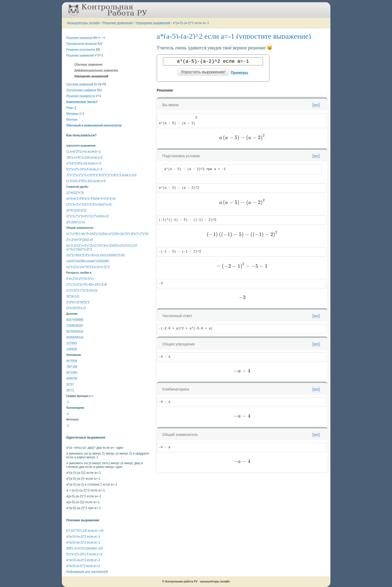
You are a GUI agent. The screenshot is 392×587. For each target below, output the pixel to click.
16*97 (70, 384)
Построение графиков (81, 90)
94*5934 (72, 361)
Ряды (70, 108)
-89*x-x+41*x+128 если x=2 (85, 157)
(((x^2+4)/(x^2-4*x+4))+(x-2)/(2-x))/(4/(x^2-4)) (96, 255)
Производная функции (82, 44)
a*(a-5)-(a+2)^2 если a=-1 (83, 542)
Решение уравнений (118, 23)
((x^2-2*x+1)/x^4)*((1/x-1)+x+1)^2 (88, 267)
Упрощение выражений (153, 23)
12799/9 (72, 343)
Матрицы (73, 113)
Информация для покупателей (87, 572)
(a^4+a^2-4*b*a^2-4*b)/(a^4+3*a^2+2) (91, 198)
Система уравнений (80, 84)
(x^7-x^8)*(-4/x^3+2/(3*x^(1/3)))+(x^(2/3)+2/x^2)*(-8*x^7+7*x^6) (107, 234)
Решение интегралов (81, 49)
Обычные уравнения (88, 64)
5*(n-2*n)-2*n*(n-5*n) (80, 278)
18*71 (70, 390)
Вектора (72, 119)
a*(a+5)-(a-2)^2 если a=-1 (83, 560)
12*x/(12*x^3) (75, 192)
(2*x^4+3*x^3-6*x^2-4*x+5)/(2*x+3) (89, 204)
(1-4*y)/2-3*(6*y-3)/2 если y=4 (86, 181)
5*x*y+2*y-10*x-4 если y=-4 (84, 169)
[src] (316, 105)
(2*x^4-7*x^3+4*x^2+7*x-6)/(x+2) (88, 216)
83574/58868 (75, 320)
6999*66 (72, 378)
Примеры (239, 73)
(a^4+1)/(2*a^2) (76, 210)
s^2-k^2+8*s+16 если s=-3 (84, 163)
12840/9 (72, 349)
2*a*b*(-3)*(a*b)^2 (78, 302)
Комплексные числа (81, 102)
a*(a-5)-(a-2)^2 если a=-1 (191, 23)
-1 (68, 402)
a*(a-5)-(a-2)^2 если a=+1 (83, 566)
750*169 (72, 367)
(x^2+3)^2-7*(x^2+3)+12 (82, 290)
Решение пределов (79, 38)
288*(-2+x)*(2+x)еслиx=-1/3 (85, 548)
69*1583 (72, 372)
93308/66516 (75, 337)
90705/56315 (75, 331)
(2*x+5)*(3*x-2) (76, 308)
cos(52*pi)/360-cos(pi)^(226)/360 (88, 261)
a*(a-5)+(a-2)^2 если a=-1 (83, 536)
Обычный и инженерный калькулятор (94, 125)
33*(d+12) (73, 296)
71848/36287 (75, 325)
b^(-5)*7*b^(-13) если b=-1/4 (85, 530)
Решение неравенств (81, 96)
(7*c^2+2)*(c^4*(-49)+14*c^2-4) (87, 284)
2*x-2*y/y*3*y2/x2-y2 (80, 239)
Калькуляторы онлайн (84, 23)
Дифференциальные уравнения (96, 70)
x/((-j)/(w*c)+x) (76, 222)
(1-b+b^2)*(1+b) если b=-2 (84, 151)
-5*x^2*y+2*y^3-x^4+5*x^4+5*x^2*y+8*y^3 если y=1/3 (101, 175)
